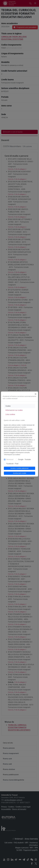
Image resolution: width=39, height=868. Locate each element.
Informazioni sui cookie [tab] (14, 410)
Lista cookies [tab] (10, 414)
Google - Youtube (24, 459)
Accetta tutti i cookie (20, 473)
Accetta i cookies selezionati (19, 468)
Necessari (10, 459)
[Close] (36, 394)
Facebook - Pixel (12, 464)
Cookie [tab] (8, 406)
